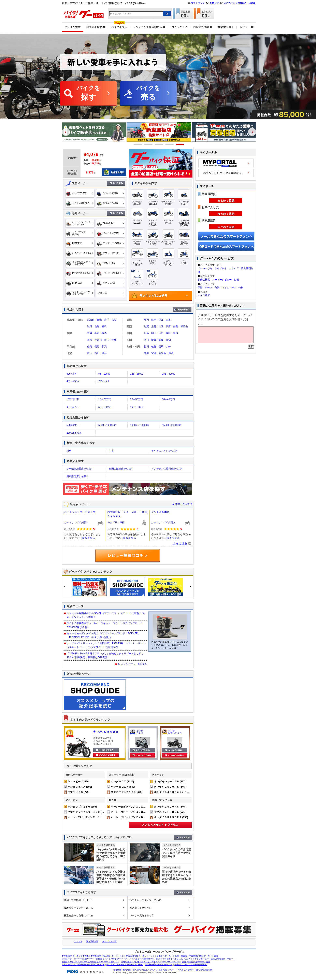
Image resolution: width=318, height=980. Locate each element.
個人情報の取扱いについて (145, 970)
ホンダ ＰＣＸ (140, 732)
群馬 (104, 333)
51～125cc (104, 374)
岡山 (154, 333)
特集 (241, 288)
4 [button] (170, 144)
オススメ (78, 941)
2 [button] (149, 144)
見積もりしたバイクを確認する (222, 173)
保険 (200, 288)
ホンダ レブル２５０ (175, 732)
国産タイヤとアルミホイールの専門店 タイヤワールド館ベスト (90, 962)
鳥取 (168, 333)
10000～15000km (140, 425)
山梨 (90, 347)
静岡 (146, 320)
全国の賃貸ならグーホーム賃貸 (196, 962)
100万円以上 (137, 407)
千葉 (114, 340)
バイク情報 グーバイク (117, 959)
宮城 (114, 320)
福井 (104, 353)
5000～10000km (107, 425)
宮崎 (154, 353)
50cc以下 (71, 374)
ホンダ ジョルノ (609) (80, 787)
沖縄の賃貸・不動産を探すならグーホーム (140, 962)
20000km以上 (74, 433)
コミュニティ (229, 288)
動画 (236, 280)
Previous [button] (66, 132)
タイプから (221, 268)
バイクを (88, 94)
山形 (97, 326)
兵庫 (168, 326)
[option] (99, 132)
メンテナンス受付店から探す (167, 469)
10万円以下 (73, 399)
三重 (168, 320)
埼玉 (107, 340)
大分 (168, 347)
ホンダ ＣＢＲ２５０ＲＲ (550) (171, 817)
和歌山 (184, 326)
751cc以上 (104, 381)
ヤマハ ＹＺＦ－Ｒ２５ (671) (170, 812)
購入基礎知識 (92, 941)
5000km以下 (73, 425)
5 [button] (180, 144)
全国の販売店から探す (121, 469)
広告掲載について (167, 970)
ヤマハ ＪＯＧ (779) (79, 792)
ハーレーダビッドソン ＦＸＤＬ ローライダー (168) (140, 817)
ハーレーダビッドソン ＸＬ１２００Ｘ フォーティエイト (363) (103, 817)
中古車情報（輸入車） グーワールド (107, 956)
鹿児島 (162, 353)
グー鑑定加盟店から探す (80, 469)
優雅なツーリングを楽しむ (78, 908)
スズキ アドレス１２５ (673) (127, 792)
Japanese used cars (171, 962)
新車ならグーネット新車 (168, 956)
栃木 (97, 333)
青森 (99, 320)
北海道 (91, 320)
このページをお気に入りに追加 (240, 3)
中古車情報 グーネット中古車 (75, 956)
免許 (217, 288)
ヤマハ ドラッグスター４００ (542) (87, 812)
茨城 (90, 333)
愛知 (161, 320)
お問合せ (214, 3)
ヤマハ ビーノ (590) (79, 782)
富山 (90, 353)
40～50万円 (73, 407)
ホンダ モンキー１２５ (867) (170, 782)
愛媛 (154, 340)
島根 (176, 333)
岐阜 (154, 320)
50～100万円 (105, 407)
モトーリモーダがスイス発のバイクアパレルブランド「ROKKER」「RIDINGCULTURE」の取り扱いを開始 (104, 635)
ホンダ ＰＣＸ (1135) (122, 782)
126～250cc (137, 374)
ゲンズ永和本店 (160, 512)
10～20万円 (105, 399)
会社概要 (117, 970)
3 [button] (159, 144)
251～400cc (169, 374)
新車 (69, 451)
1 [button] (138, 144)
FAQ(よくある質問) (185, 970)
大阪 (161, 326)
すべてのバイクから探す (165, 451)
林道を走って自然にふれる (78, 915)
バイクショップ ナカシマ (80, 512)
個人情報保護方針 (204, 970)
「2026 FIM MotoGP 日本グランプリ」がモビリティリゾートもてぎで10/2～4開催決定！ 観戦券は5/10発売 (105, 655)
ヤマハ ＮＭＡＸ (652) (123, 787)
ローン (208, 288)
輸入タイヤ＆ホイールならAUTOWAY (173, 959)
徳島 (161, 340)
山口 (161, 333)
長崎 (161, 347)
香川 (146, 340)
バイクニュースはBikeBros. (142, 959)
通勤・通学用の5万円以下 (78, 900)
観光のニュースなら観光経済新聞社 (191, 964)
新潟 (104, 347)
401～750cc (73, 381)
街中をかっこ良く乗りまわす (145, 900)
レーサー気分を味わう (142, 915)
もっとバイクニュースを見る (132, 664)
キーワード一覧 (110, 941)
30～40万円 (168, 399)
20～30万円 (137, 399)
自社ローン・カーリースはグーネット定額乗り (83, 959)
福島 (104, 326)
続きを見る (89, 538)
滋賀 (146, 326)
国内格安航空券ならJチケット (159, 964)
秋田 (90, 326)
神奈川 (98, 340)
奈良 (176, 326)
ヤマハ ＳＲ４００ (106, 732)
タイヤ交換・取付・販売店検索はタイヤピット (214, 959)
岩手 (107, 320)
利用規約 (127, 970)
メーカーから (205, 268)
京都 (154, 326)
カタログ (234, 268)
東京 (90, 340)
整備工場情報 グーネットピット (140, 956)
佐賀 (154, 347)
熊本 (146, 353)
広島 (146, 333)
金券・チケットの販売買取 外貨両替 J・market (83, 964)
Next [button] (252, 132)
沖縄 (171, 353)
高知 (168, 340)
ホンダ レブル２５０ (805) (82, 807)
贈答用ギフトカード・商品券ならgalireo (125, 964)
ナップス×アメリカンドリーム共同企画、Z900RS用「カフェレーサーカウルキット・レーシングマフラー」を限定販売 (106, 645)
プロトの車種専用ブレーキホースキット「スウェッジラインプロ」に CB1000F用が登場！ (104, 625)
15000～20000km (172, 425)
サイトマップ (198, 3)
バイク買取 (204, 295)
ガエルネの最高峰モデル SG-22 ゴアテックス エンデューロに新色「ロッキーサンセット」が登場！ (107, 615)
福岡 (146, 347)
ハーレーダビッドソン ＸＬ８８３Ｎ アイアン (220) (140, 812)
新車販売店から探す (77, 476)
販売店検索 (204, 280)
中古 (111, 451)
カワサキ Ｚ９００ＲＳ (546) (170, 787)
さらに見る (180, 543)
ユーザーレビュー (222, 280)
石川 (97, 353)
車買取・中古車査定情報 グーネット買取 (199, 956)
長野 (97, 347)
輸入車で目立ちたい (141, 908)
